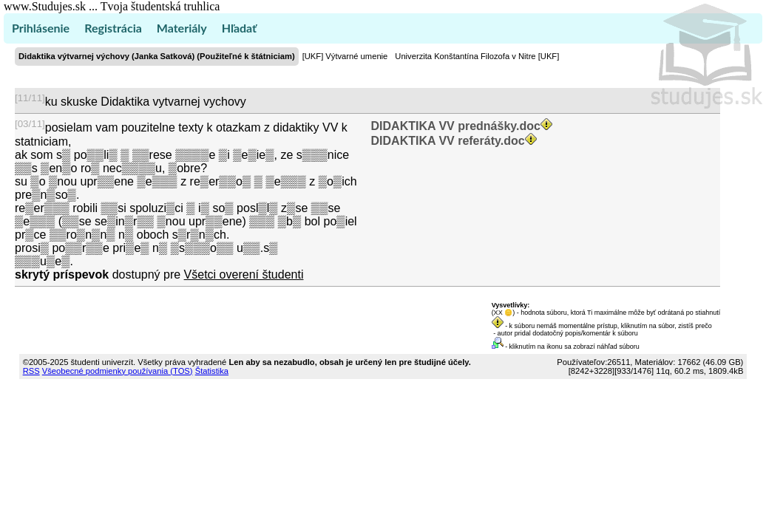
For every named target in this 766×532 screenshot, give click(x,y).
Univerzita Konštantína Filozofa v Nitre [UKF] (477, 56)
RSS (31, 371)
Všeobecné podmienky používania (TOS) (118, 371)
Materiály (182, 28)
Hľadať (239, 28)
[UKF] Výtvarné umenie (345, 56)
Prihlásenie (41, 28)
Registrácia (113, 28)
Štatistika (212, 371)
